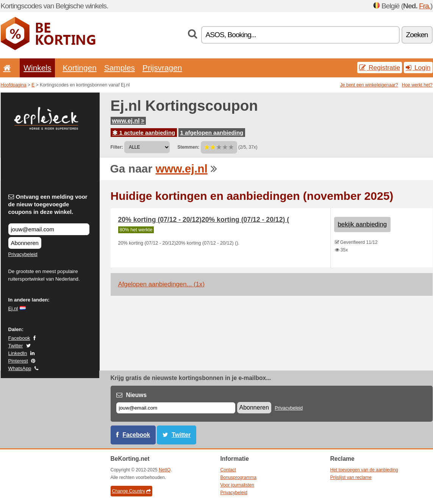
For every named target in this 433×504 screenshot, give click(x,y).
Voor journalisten (237, 485)
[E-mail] (176, 408)
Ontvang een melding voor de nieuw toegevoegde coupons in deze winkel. (48, 204)
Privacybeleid (23, 254)
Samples (120, 68)
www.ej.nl (128, 121)
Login (418, 68)
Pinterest (18, 361)
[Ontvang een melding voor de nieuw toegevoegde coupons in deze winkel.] (49, 229)
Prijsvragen (162, 68)
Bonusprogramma (238, 477)
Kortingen (79, 68)
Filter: (117, 147)
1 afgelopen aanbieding (212, 133)
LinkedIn (18, 353)
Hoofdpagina (14, 85)
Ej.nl (13, 309)
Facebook (19, 338)
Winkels (37, 68)
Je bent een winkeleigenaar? (369, 85)
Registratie (380, 68)
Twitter (16, 346)
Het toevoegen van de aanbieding (364, 470)
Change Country (131, 491)
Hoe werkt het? (417, 85)
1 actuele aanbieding (144, 133)
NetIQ (165, 470)
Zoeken (417, 35)
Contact (228, 470)
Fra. (425, 6)
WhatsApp (20, 368)
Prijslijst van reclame (351, 477)
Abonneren (25, 243)
